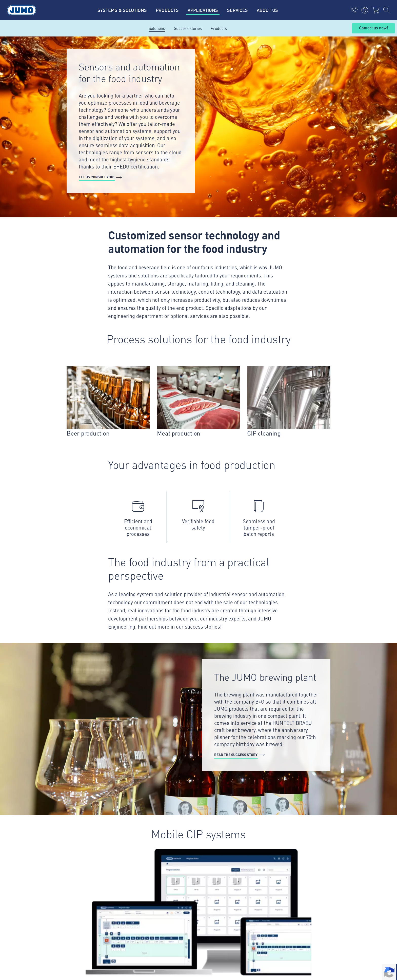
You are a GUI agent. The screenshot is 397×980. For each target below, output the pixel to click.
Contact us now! (373, 28)
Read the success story (236, 755)
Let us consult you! (97, 177)
